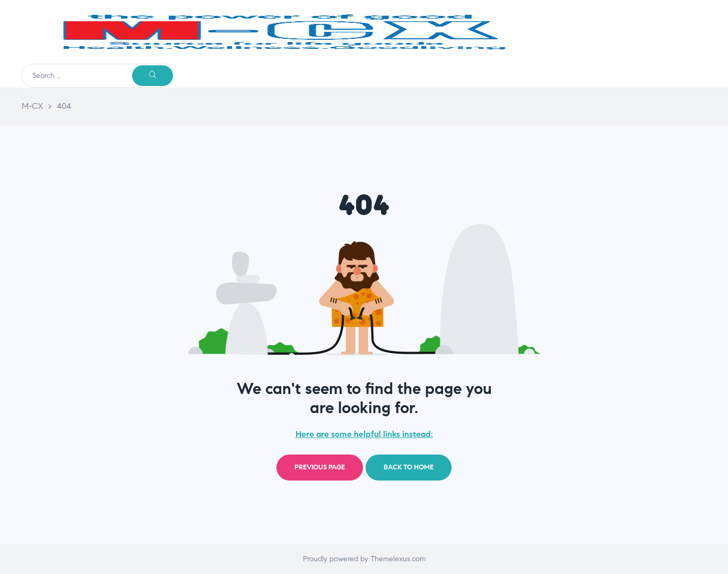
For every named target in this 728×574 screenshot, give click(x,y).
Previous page (320, 467)
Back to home (409, 467)
